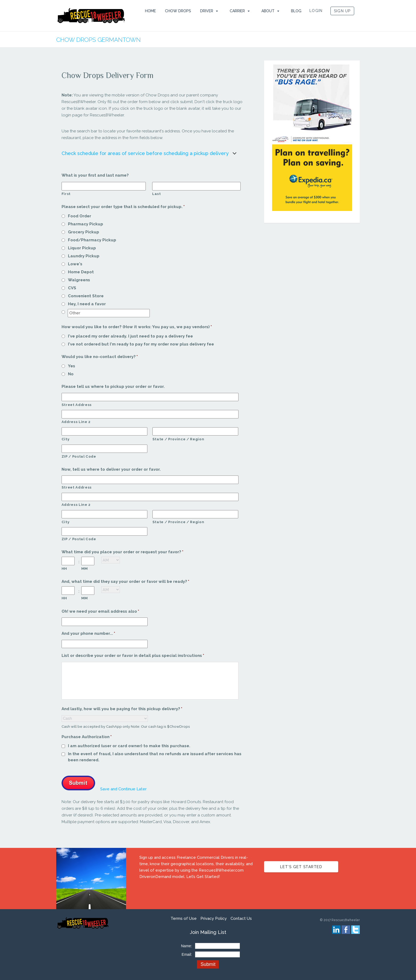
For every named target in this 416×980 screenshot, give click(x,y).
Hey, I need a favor (87, 304)
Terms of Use (184, 918)
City (66, 439)
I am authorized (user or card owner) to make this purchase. (129, 746)
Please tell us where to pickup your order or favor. (113, 387)
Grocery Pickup (84, 232)
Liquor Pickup (82, 248)
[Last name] (196, 186)
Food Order (80, 216)
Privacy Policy (214, 918)
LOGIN (316, 11)
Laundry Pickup (84, 256)
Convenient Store (86, 296)
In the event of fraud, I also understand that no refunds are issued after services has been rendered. (155, 757)
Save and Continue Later (123, 789)
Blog (296, 11)
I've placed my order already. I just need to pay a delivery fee (130, 336)
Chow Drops (178, 11)
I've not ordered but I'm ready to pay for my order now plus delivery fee (141, 344)
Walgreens (79, 280)
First (66, 194)
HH (64, 569)
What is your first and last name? (95, 175)
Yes (72, 366)
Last (157, 194)
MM (85, 569)
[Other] (109, 313)
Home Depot (81, 272)
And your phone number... (88, 633)
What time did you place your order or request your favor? (123, 552)
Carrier (237, 11)
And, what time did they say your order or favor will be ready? (126, 582)
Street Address (77, 405)
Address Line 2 (76, 422)
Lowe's (75, 264)
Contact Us (241, 918)
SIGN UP (342, 11)
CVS (72, 288)
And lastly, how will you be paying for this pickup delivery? (122, 709)
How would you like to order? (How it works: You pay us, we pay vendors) (137, 327)
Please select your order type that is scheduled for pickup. (123, 207)
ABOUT (268, 11)
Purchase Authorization (87, 737)
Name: (186, 946)
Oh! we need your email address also (100, 611)
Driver (207, 11)
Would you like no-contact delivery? (100, 357)
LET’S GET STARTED (301, 867)
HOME (150, 11)
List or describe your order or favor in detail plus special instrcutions (133, 656)
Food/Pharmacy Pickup (92, 240)
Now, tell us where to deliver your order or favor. (111, 469)
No (71, 374)
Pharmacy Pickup (86, 224)
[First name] (104, 186)
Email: (187, 954)
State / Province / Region (178, 439)
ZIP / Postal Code (79, 456)
